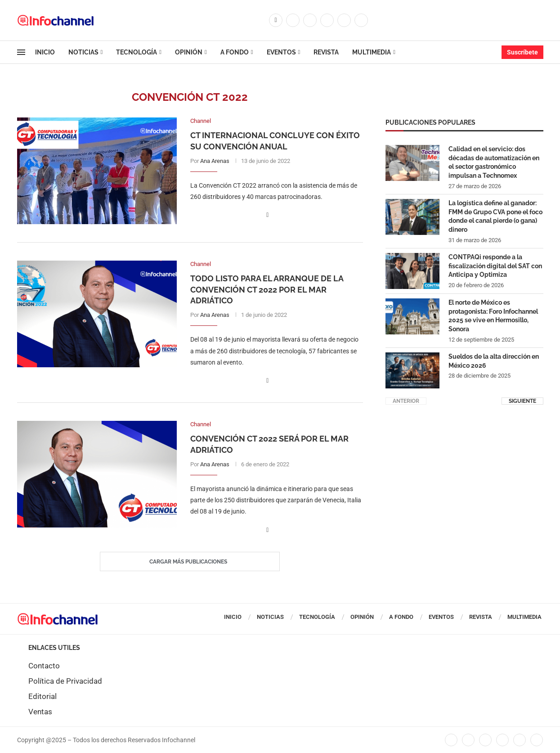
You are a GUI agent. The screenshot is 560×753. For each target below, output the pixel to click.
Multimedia (372, 52)
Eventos (281, 52)
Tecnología (137, 52)
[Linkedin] (327, 20)
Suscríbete (522, 52)
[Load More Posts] (190, 562)
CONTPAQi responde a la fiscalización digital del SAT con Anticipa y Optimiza (495, 265)
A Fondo (235, 52)
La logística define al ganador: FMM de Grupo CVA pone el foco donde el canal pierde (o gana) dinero (495, 216)
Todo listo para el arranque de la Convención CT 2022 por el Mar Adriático (267, 289)
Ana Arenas (215, 161)
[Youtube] (344, 20)
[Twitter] (293, 20)
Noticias (83, 52)
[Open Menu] (21, 52)
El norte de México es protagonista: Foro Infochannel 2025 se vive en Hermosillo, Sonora (493, 315)
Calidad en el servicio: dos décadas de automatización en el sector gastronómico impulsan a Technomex (494, 162)
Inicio (45, 52)
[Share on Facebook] (267, 215)
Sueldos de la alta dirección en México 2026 (494, 361)
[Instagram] (310, 20)
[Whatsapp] (361, 20)
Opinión (189, 52)
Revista (326, 52)
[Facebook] (276, 20)
